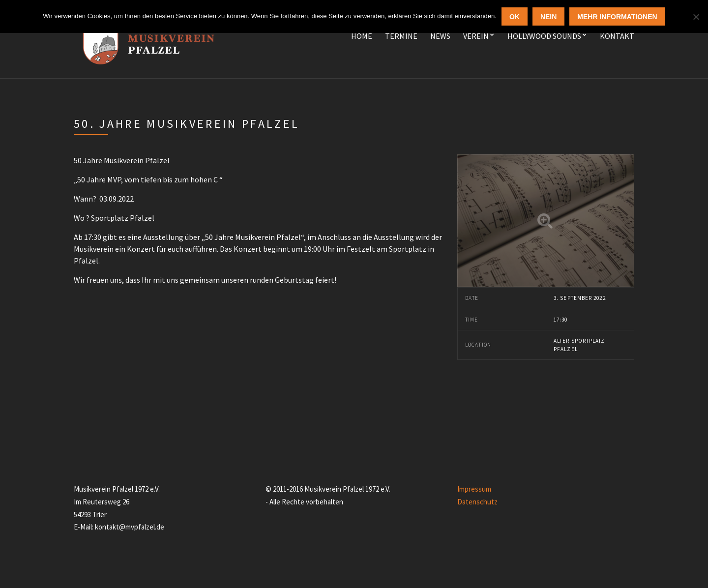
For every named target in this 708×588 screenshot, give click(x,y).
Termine (401, 36)
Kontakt (617, 36)
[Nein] (696, 17)
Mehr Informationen (617, 17)
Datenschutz (477, 502)
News (440, 36)
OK (515, 17)
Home (362, 36)
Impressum (474, 489)
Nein (548, 17)
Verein (476, 36)
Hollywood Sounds (544, 36)
